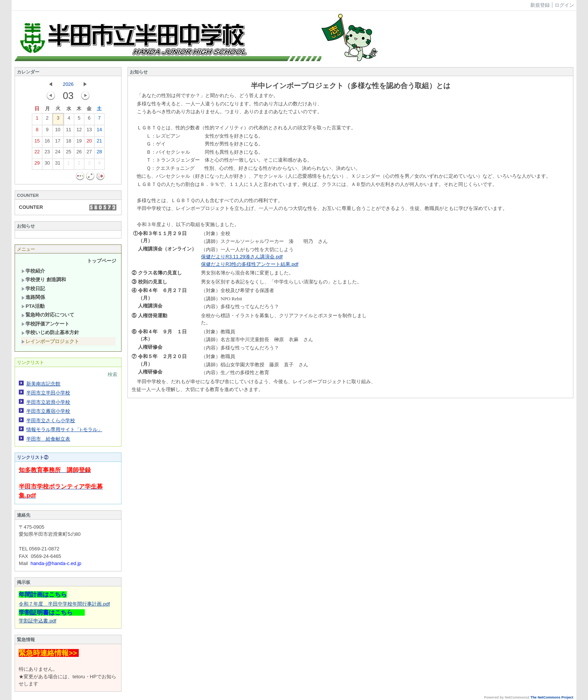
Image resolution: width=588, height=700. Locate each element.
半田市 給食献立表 (48, 439)
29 (37, 165)
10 (58, 131)
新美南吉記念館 (43, 384)
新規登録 (540, 5)
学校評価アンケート (45, 324)
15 (37, 142)
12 (79, 131)
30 (47, 165)
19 (79, 142)
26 (79, 153)
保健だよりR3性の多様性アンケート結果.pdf (250, 264)
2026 (68, 84)
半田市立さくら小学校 (51, 420)
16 (47, 142)
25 (69, 153)
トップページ (102, 261)
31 (58, 165)
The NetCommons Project (552, 697)
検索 (112, 374)
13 (89, 131)
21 (99, 142)
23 (47, 153)
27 (89, 153)
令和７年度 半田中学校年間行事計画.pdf (64, 604)
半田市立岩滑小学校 (48, 402)
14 (99, 131)
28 (99, 153)
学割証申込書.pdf (37, 621)
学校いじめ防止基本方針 (50, 332)
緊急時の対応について (48, 315)
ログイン (564, 5)
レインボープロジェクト (50, 341)
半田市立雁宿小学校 (48, 411)
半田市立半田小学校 (48, 393)
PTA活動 (33, 306)
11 (69, 131)
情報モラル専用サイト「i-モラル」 (64, 429)
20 (89, 142)
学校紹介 (33, 271)
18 (69, 142)
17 (58, 142)
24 (58, 153)
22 (37, 153)
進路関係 (33, 297)
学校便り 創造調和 (44, 280)
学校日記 (33, 289)
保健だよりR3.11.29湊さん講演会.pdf (242, 257)
